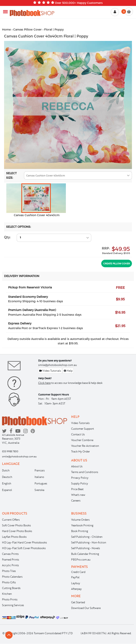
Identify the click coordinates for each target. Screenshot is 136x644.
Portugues (41, 483)
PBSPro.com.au (81, 560)
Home (6, 29)
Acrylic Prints (10, 565)
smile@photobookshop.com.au (58, 365)
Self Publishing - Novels (86, 548)
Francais (40, 470)
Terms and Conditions (85, 472)
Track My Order (81, 451)
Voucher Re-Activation (85, 446)
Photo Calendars (12, 577)
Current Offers (11, 520)
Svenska (39, 490)
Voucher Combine (82, 440)
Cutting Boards (11, 588)
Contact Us (78, 434)
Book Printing (80, 531)
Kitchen (7, 594)
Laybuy (76, 583)
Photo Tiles (9, 571)
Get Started (78, 602)
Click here (44, 383)
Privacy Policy (80, 478)
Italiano (39, 477)
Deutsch (7, 477)
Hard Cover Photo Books (17, 531)
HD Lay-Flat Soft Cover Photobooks (24, 548)
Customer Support (83, 429)
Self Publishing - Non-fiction (89, 542)
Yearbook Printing (82, 525)
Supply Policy (80, 483)
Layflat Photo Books (14, 537)
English (7, 483)
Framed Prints (11, 560)
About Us (77, 466)
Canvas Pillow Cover (27, 29)
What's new (78, 495)
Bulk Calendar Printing (85, 554)
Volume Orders (80, 520)
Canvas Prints (10, 554)
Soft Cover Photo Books (16, 525)
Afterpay (76, 589)
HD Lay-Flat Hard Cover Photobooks (24, 542)
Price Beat (77, 489)
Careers (76, 501)
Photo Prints (10, 599)
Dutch (6, 470)
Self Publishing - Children (87, 537)
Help (68, 371)
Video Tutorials (50, 371)
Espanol (7, 490)
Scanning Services (13, 605)
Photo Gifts (9, 582)
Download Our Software (86, 608)
